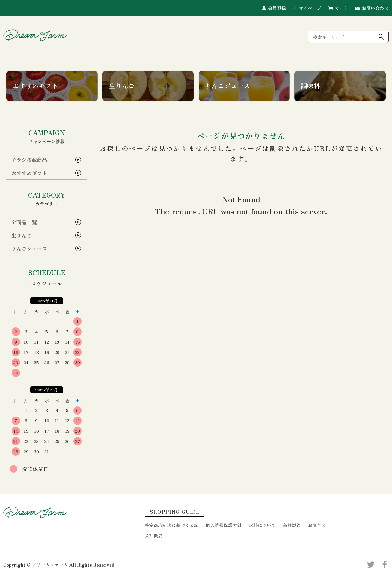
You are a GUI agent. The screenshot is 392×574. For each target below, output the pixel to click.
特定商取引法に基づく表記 (172, 525)
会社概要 (154, 535)
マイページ (310, 8)
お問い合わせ (375, 8)
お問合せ (317, 525)
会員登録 (277, 8)
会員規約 (292, 525)
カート (342, 8)
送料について (262, 525)
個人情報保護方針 (224, 525)
